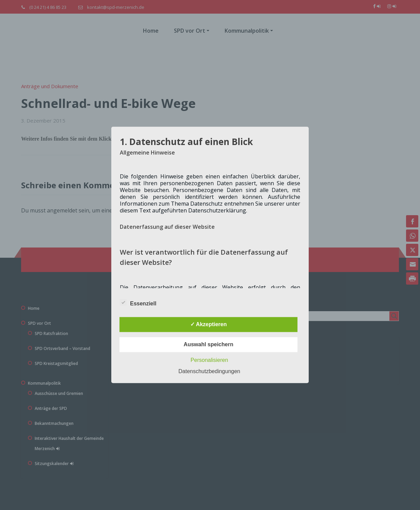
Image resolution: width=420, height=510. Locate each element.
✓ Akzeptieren (209, 325)
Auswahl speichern (209, 345)
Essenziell (138, 303)
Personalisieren (209, 360)
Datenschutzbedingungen (209, 372)
